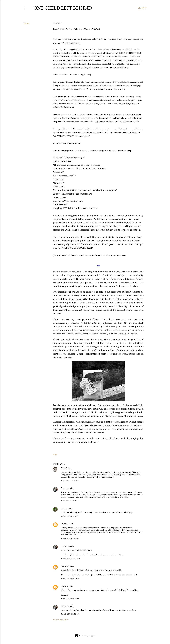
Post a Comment (61, 620)
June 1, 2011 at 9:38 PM (70, 481)
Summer (65, 566)
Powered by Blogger (85, 636)
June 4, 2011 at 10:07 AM (70, 559)
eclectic (65, 508)
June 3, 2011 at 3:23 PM (70, 539)
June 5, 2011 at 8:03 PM (70, 599)
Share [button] (26, 24)
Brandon (65, 488)
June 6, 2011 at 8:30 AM (70, 614)
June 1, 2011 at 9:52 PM (69, 501)
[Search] (142, 8)
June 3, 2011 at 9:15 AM (69, 516)
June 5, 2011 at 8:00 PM (70, 579)
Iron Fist (65, 524)
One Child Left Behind (63, 8)
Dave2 (64, 468)
